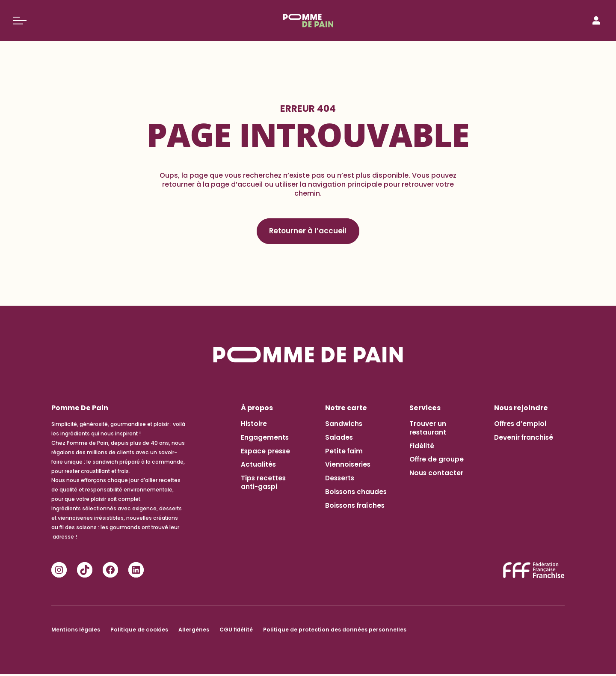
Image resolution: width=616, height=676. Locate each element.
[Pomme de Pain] (308, 21)
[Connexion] (596, 21)
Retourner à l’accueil (308, 232)
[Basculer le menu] (20, 21)
